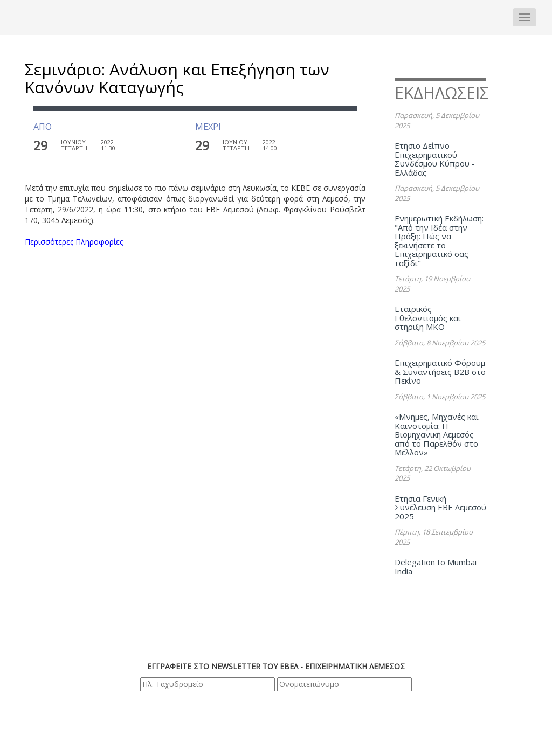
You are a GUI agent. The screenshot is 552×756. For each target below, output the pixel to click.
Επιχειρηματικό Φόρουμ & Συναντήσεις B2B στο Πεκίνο (440, 372)
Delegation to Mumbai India (436, 567)
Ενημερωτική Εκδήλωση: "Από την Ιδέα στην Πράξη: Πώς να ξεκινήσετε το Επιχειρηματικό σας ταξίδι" (439, 241)
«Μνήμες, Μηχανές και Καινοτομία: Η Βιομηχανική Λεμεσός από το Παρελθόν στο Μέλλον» (437, 434)
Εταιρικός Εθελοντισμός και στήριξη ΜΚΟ (428, 318)
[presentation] (278, 723)
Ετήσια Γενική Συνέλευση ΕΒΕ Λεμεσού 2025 (440, 507)
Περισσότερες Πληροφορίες (74, 242)
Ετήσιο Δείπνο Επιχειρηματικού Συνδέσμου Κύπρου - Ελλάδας (435, 159)
